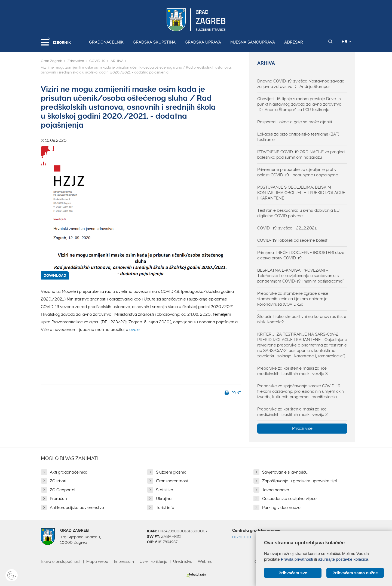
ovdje (134, 330)
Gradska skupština (154, 42)
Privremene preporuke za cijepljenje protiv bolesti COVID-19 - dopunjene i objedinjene (298, 172)
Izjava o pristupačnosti (61, 562)
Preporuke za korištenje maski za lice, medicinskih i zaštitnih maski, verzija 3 (293, 371)
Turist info (165, 508)
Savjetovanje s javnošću (285, 472)
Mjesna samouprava (253, 42)
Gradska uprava (203, 42)
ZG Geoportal (62, 490)
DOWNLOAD (55, 275)
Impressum (124, 562)
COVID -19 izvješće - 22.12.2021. (287, 228)
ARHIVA (117, 61)
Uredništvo (183, 562)
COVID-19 (97, 61)
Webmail (206, 562)
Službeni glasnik (171, 472)
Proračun (58, 499)
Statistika (165, 490)
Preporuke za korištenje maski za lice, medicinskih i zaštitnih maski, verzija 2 (293, 412)
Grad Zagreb (52, 61)
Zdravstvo (76, 61)
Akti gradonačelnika (69, 472)
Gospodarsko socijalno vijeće (289, 499)
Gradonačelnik (106, 42)
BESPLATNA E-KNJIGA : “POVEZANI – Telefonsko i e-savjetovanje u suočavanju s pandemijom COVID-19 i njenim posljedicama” (301, 276)
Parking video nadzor (282, 508)
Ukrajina (164, 499)
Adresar (294, 42)
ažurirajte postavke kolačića (343, 559)
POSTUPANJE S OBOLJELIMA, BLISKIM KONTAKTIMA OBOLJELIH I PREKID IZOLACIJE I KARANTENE (301, 193)
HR (346, 42)
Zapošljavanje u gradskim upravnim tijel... (301, 481)
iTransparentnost (172, 481)
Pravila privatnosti (297, 559)
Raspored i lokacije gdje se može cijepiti (295, 122)
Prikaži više (302, 428)
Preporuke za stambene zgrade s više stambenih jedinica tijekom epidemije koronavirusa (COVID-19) (293, 299)
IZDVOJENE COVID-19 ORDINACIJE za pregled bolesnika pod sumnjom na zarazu (301, 155)
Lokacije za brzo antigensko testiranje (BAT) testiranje (298, 137)
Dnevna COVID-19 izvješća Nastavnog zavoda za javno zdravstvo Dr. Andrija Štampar (301, 84)
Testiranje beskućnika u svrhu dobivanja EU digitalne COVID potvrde (298, 213)
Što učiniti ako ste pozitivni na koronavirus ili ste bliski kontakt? (302, 319)
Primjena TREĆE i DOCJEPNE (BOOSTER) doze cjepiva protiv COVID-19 (301, 255)
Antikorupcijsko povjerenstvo (77, 508)
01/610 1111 (243, 537)
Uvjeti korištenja (154, 562)
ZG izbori (58, 481)
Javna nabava (276, 490)
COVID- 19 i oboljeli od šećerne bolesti (293, 240)
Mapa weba (97, 562)
